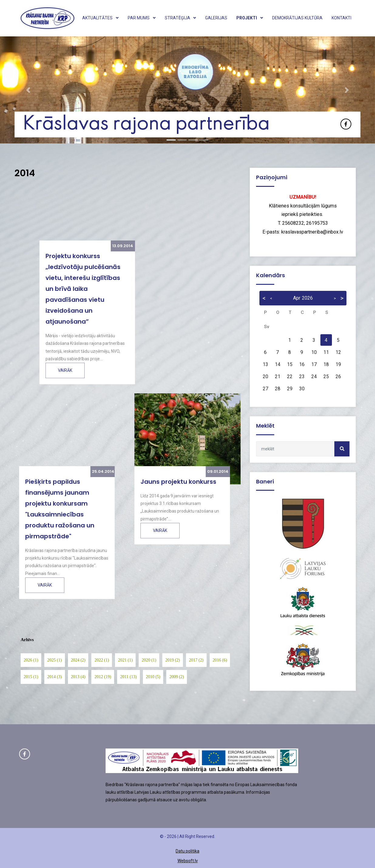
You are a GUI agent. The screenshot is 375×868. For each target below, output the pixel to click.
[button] (28, 90)
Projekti (250, 18)
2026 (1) (31, 660)
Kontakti (341, 18)
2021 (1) (125, 660)
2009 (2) (177, 677)
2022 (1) (102, 660)
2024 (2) (78, 660)
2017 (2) (196, 660)
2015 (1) (31, 677)
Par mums (142, 18)
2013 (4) (78, 677)
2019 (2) (173, 660)
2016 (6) (220, 660)
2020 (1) (149, 660)
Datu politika (187, 851)
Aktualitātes (100, 18)
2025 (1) (55, 660)
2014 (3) (55, 677)
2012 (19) (103, 677)
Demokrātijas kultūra (297, 18)
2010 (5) (153, 677)
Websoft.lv (188, 861)
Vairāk (65, 370)
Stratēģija (181, 18)
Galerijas (216, 18)
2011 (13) (128, 677)
